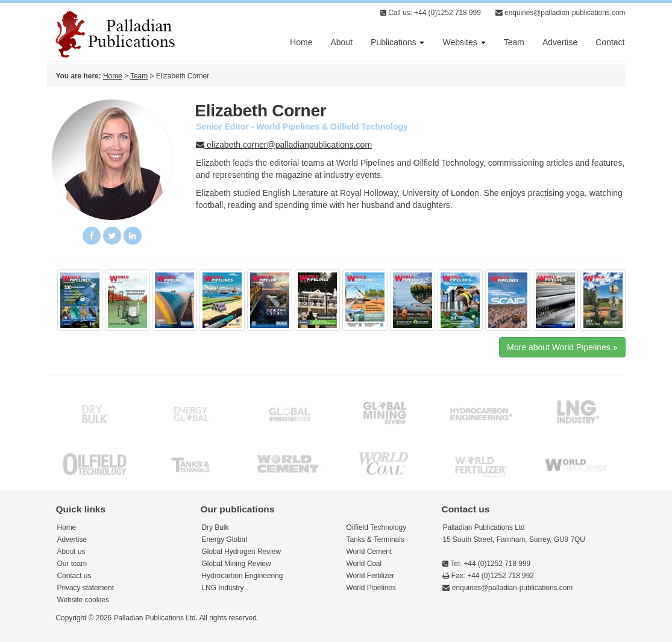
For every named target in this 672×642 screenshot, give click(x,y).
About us (71, 552)
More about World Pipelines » (562, 347)
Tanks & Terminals (375, 540)
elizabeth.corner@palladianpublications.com (284, 145)
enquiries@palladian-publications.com (561, 13)
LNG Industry (223, 588)
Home (301, 42)
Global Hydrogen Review (242, 552)
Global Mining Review (237, 564)
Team (514, 42)
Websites (464, 42)
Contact (610, 42)
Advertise (560, 42)
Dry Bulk (215, 527)
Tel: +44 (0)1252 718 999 (486, 564)
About (341, 42)
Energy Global (225, 540)
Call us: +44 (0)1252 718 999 (431, 13)
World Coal (364, 564)
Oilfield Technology (377, 527)
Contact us (74, 576)
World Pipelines (371, 588)
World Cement (369, 552)
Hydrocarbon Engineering (243, 576)
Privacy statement (86, 588)
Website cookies (83, 600)
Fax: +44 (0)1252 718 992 (488, 576)
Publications (397, 42)
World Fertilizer (371, 576)
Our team (72, 564)
